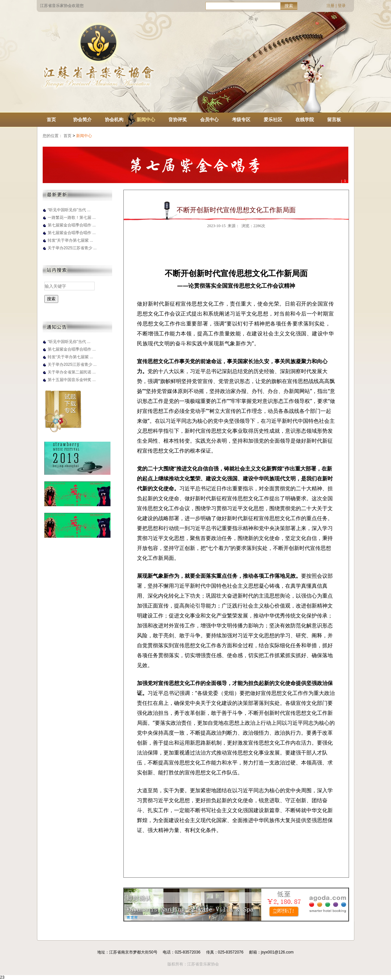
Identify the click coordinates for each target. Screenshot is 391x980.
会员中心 (209, 120)
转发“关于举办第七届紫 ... (70, 240)
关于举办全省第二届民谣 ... (72, 372)
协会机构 (114, 120)
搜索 (289, 6)
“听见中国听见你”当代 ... (69, 210)
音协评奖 (178, 120)
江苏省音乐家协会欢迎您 (62, 6)
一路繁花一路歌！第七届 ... (72, 218)
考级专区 (241, 120)
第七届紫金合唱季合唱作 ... (72, 225)
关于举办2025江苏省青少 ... (72, 248)
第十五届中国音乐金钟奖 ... (72, 380)
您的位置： (53, 136)
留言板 (334, 120)
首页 (51, 120)
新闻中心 (146, 120)
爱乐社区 (273, 120)
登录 (342, 6)
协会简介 (82, 120)
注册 (330, 6)
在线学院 (305, 120)
